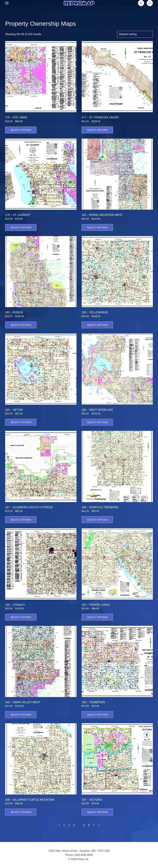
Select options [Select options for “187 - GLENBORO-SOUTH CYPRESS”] (21, 520)
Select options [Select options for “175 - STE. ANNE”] (21, 130)
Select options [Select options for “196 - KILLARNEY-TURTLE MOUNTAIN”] (21, 812)
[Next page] (99, 825)
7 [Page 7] (94, 825)
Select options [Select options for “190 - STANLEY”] (21, 617)
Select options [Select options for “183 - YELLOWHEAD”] (97, 325)
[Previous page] (59, 825)
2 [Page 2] (69, 825)
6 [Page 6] (89, 825)
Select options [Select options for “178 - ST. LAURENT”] (21, 227)
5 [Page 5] (84, 825)
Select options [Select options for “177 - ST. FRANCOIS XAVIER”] (97, 130)
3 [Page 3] (74, 825)
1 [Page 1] (64, 825)
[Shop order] (135, 34)
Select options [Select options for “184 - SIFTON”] (21, 422)
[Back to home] (79, 3)
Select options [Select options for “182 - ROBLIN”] (21, 325)
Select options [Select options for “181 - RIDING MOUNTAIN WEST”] (97, 227)
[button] (7, 3)
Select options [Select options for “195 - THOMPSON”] (97, 715)
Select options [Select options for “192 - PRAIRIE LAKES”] (97, 617)
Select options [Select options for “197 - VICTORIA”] (97, 812)
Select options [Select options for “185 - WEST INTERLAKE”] (97, 422)
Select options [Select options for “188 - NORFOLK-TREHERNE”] (97, 520)
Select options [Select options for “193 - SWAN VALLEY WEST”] (21, 715)
